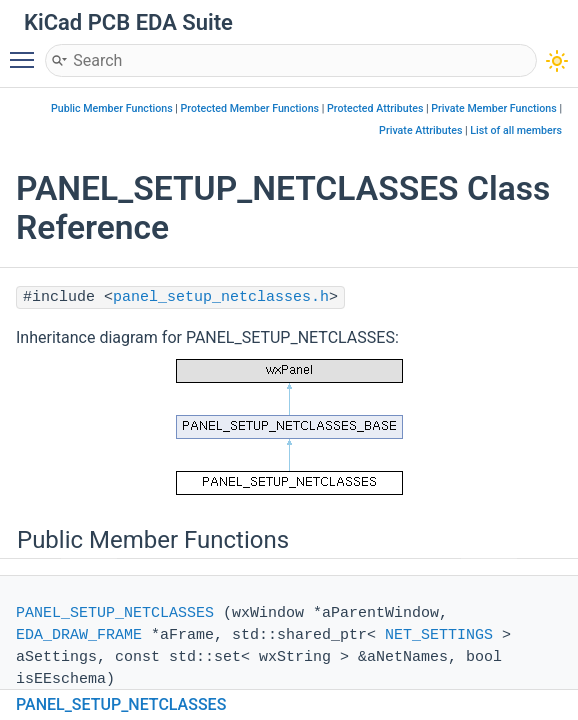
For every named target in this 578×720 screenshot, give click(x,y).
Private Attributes (420, 130)
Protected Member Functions (250, 108)
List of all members (516, 130)
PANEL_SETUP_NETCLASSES (115, 613)
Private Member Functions (493, 108)
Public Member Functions (112, 108)
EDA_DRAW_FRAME (79, 635)
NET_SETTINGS (439, 635)
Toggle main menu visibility (27, 51)
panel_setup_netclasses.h (221, 297)
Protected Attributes (375, 108)
